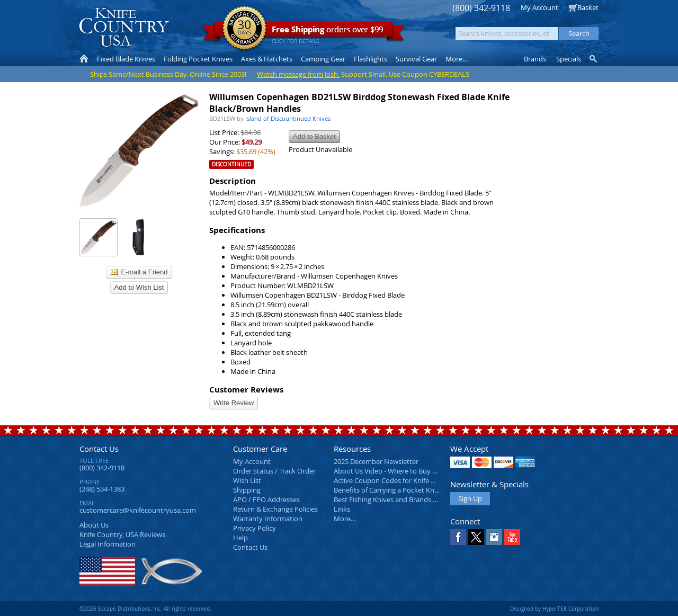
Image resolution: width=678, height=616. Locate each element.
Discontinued (231, 164)
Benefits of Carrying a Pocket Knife (388, 490)
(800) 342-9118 (481, 8)
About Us (94, 525)
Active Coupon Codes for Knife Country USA (402, 480)
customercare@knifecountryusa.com (138, 510)
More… (345, 519)
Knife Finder (594, 59)
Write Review (234, 403)
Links (342, 509)
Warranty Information (268, 519)
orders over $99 (304, 32)
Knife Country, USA (124, 27)
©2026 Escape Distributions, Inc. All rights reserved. (145, 609)
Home (84, 59)
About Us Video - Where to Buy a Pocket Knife (405, 471)
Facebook (458, 537)
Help (240, 538)
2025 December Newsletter (376, 461)
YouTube (512, 537)
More (457, 59)
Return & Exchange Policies (275, 509)
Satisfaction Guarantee (244, 29)
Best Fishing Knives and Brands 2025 (391, 499)
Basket (588, 7)
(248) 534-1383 (102, 489)
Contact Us (99, 449)
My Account (539, 7)
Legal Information (108, 544)
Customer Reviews (246, 390)
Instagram (494, 537)
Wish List (247, 480)
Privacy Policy (255, 528)
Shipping (247, 490)
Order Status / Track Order (274, 471)
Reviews (122, 534)
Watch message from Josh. (298, 74)
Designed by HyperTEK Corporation (554, 609)
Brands (535, 59)
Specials (569, 59)
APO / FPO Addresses (266, 499)
